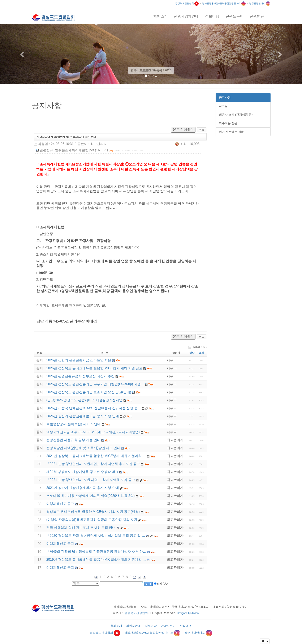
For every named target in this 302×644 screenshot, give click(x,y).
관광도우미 (168, 626)
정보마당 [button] (212, 16)
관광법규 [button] (257, 16)
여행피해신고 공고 (60, 504)
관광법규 (185, 626)
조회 (201, 353)
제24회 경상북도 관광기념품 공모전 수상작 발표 (82, 472)
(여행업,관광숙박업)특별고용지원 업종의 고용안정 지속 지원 (92, 520)
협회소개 (116, 626)
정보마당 (151, 626)
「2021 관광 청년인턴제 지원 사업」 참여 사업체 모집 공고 (91, 480)
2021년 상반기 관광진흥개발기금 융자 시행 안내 (83, 488)
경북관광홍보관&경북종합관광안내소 (224, 3)
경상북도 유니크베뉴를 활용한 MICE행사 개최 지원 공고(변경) (93, 512)
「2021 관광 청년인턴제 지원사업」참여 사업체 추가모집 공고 (93, 464)
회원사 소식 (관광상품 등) (236, 115)
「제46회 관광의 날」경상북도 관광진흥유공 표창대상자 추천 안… (96, 552)
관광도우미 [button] (235, 16)
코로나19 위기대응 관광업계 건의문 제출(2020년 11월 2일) (90, 496)
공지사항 (225, 97)
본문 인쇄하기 (183, 130)
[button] (23, 54)
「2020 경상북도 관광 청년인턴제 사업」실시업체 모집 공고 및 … (96, 536)
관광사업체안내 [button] (186, 16)
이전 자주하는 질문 (232, 132)
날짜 (192, 353)
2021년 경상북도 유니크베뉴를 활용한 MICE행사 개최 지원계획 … (96, 456)
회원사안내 (133, 626)
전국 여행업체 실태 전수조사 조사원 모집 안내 (81, 528)
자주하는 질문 (228, 123)
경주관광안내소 (260, 3)
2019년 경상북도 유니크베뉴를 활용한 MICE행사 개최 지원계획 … (96, 560)
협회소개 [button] (160, 16)
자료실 (223, 106)
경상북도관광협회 (187, 3)
